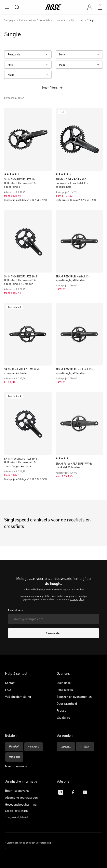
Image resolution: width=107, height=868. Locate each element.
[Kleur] (28, 75)
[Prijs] (28, 65)
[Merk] (79, 54)
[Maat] (79, 65)
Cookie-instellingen (16, 811)
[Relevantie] (28, 54)
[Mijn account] (90, 7)
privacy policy (77, 599)
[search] (15, 7)
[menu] (7, 7)
